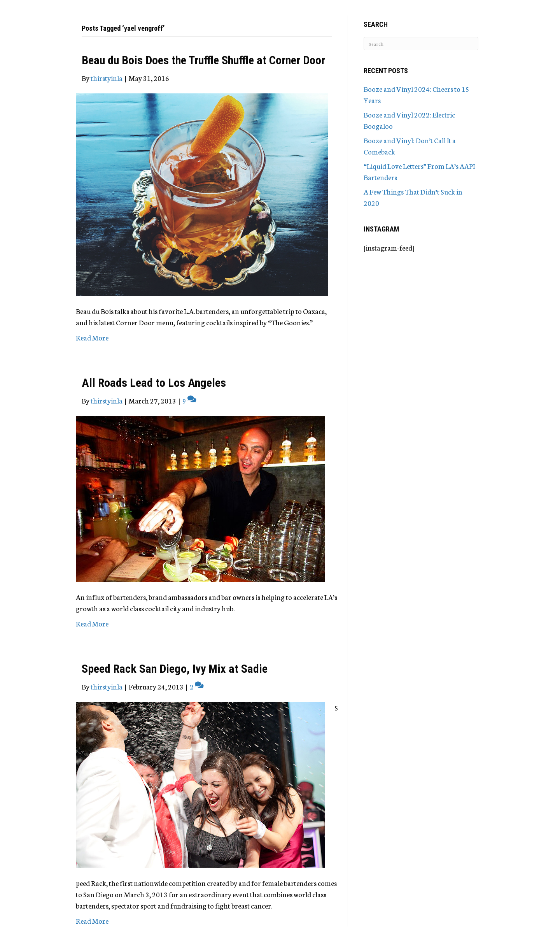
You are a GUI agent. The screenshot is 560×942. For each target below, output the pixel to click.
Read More (92, 337)
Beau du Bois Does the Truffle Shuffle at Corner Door (203, 60)
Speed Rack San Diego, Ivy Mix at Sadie (175, 669)
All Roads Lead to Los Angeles (154, 383)
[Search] (421, 44)
